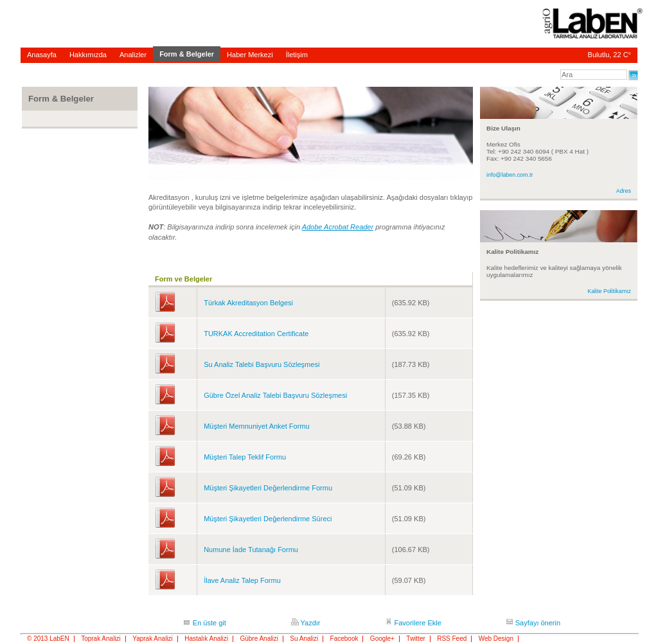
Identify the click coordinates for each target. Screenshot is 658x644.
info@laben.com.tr (510, 175)
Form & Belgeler (187, 54)
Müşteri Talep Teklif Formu (245, 457)
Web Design (496, 639)
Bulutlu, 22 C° (609, 55)
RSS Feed (452, 639)
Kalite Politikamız (609, 291)
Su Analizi (304, 639)
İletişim (297, 55)
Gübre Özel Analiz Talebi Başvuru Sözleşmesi (275, 395)
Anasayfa (42, 55)
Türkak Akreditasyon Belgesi (248, 303)
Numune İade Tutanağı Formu (251, 550)
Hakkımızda (88, 55)
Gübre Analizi (259, 639)
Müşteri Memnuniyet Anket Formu (256, 426)
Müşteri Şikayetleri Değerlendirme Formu (268, 488)
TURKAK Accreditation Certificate (256, 334)
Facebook (344, 639)
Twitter (415, 639)
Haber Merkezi (250, 55)
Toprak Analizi (101, 639)
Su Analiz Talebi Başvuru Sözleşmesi (262, 364)
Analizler (133, 55)
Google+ (382, 639)
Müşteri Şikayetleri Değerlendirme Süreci (268, 519)
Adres (624, 191)
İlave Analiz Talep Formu (242, 580)
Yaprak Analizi (153, 639)
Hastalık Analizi (206, 639)
